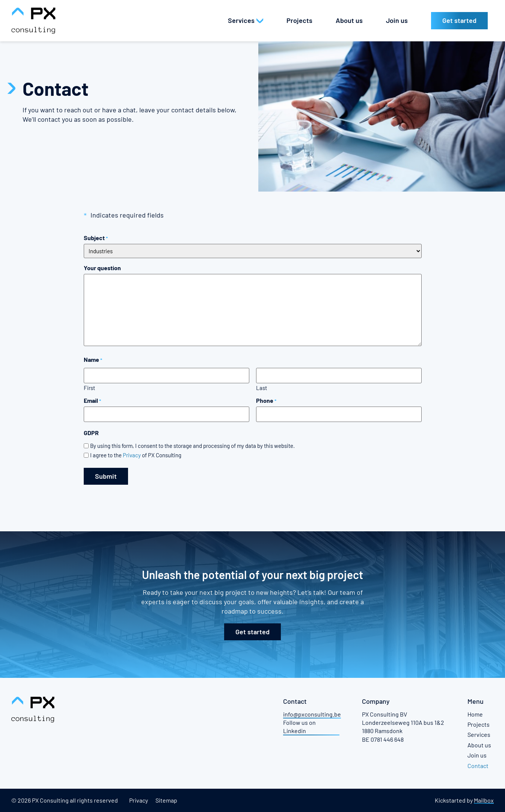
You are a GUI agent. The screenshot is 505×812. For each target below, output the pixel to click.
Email (92, 401)
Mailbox (484, 800)
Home (475, 714)
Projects (479, 724)
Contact (478, 765)
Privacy (132, 455)
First (89, 387)
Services (479, 734)
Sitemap (166, 800)
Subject (96, 238)
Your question (102, 268)
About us (479, 745)
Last (262, 387)
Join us (477, 755)
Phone (266, 401)
